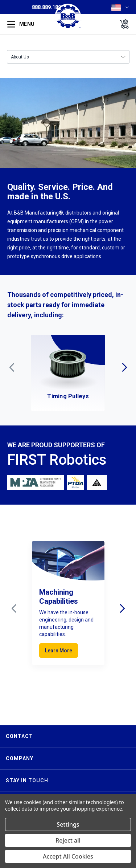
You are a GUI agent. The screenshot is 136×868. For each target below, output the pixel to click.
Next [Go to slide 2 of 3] (122, 608)
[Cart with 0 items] (122, 24)
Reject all (68, 840)
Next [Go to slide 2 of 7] (124, 367)
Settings (68, 824)
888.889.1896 (48, 7)
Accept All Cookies (68, 856)
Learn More (59, 651)
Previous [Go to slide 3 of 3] (14, 608)
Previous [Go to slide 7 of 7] (12, 367)
